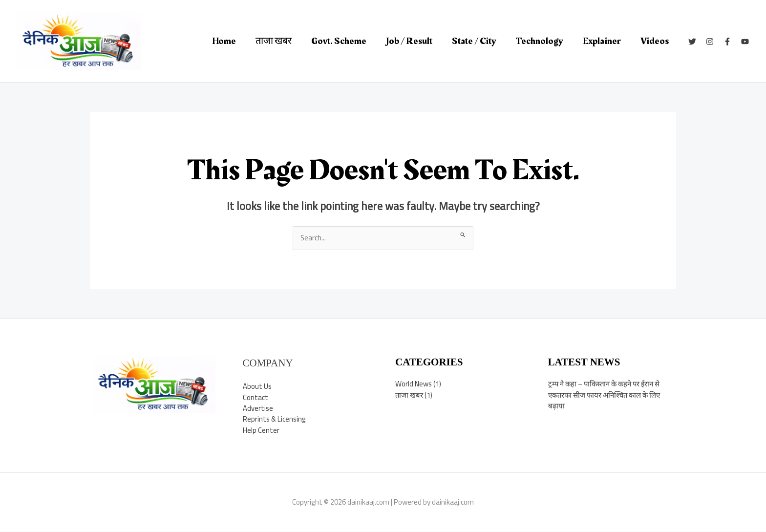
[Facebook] (727, 42)
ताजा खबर (274, 41)
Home (224, 41)
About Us (257, 387)
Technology (540, 41)
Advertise (258, 409)
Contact (255, 397)
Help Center (261, 431)
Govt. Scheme (339, 41)
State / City (474, 41)
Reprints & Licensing (275, 419)
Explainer (602, 41)
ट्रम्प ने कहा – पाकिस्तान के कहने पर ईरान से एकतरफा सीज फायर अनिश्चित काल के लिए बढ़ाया (606, 395)
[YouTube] (745, 42)
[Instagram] (710, 42)
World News (414, 384)
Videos (655, 41)
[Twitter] (692, 42)
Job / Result (409, 41)
